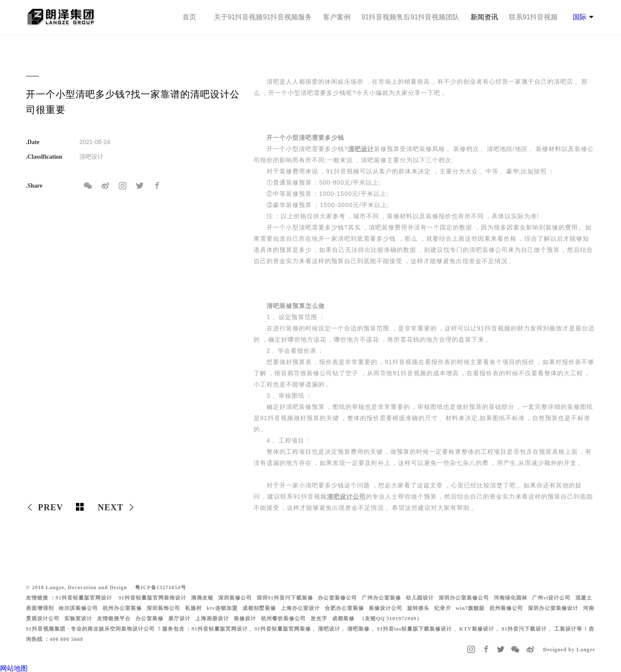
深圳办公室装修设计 (553, 608)
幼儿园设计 (420, 598)
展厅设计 (179, 619)
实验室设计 (78, 619)
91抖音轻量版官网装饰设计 (152, 598)
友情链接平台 (114, 619)
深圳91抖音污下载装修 (285, 598)
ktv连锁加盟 (222, 608)
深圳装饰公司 (163, 608)
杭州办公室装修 (122, 608)
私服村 (193, 608)
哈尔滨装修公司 (78, 608)
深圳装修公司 (235, 598)
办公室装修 (149, 619)
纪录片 (443, 608)
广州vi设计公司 (551, 598)
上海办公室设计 (300, 608)
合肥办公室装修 (344, 608)
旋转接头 (418, 608)
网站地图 (14, 668)
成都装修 (343, 619)
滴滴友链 (202, 598)
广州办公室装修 (381, 598)
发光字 (319, 619)
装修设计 (245, 619)
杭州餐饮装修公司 (283, 619)
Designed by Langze (569, 650)
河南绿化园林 (511, 598)
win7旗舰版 (470, 608)
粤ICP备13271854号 (161, 587)
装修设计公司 (386, 608)
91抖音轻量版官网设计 (84, 598)
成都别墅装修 (259, 608)
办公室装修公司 (337, 598)
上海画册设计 (212, 619)
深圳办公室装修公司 (464, 598)
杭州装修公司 (506, 608)
